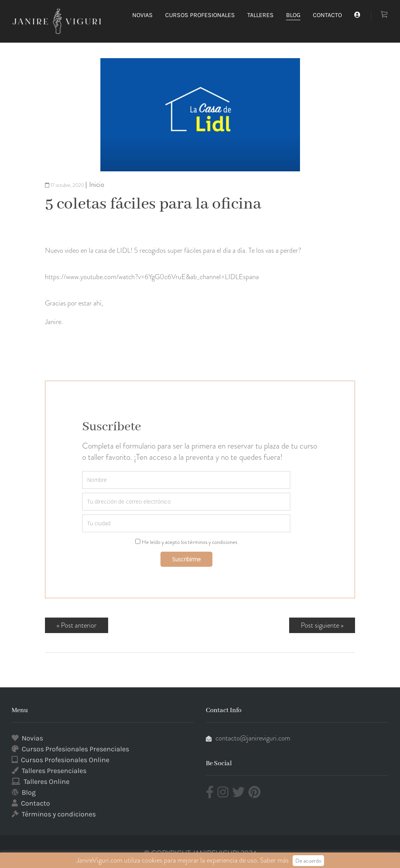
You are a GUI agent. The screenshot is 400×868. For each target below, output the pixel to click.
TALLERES (260, 15)
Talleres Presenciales (54, 771)
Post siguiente (320, 625)
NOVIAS (142, 15)
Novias (32, 738)
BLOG (293, 15)
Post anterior (79, 625)
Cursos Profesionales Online (65, 760)
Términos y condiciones (59, 814)
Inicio (97, 185)
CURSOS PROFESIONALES (200, 15)
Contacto (35, 803)
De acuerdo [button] (308, 861)
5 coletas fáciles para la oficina (153, 204)
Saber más (274, 860)
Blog (29, 792)
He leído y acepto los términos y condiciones (190, 542)
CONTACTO (327, 15)
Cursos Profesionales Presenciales (75, 749)
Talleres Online (47, 782)
